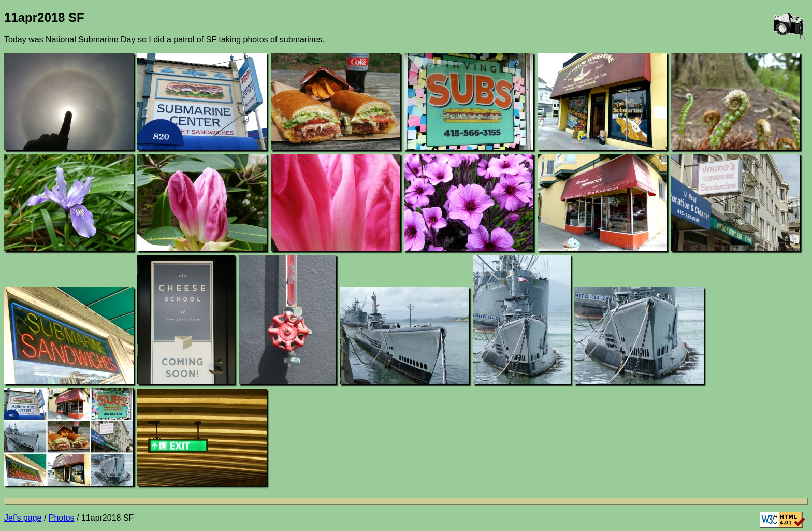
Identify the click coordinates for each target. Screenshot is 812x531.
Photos (62, 518)
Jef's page (23, 518)
